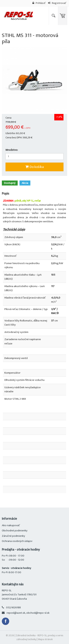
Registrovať (57, 3)
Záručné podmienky (13, 536)
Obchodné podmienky (15, 531)
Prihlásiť (39, 3)
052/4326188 (13, 607)
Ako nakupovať (11, 525)
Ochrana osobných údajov (17, 541)
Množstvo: (12, 150)
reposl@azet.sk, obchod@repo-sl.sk (28, 613)
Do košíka (35, 167)
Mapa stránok (45, 639)
